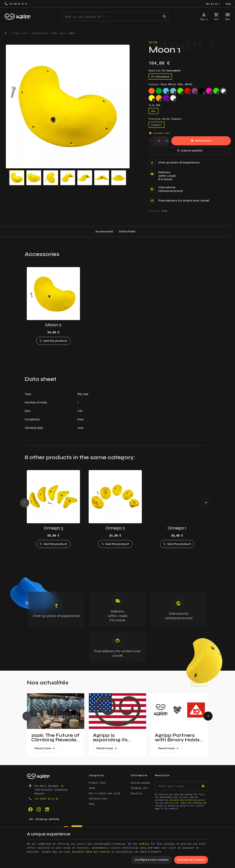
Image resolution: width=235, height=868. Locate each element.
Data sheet (127, 231)
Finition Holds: (165, 119)
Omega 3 (53, 528)
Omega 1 (177, 528)
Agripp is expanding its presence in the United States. (113, 738)
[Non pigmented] (173, 98)
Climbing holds (40, 33)
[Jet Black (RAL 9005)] (202, 91)
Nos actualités (48, 683)
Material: (164, 70)
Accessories (104, 231)
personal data (82, 852)
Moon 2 (53, 325)
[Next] (206, 503)
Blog (91, 804)
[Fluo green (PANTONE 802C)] (216, 91)
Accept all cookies (191, 860)
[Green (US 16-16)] (159, 91)
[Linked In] (47, 809)
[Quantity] (159, 141)
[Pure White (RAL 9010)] (223, 91)
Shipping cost (139, 788)
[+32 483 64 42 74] (16, 4)
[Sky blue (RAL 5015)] (166, 91)
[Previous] (25, 503)
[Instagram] (39, 809)
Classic (157, 125)
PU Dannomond (160, 77)
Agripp (153, 42)
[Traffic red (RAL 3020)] (187, 91)
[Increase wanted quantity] (167, 141)
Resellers (137, 793)
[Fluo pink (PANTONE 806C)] (209, 91)
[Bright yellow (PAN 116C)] (152, 98)
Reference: (154, 211)
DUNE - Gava (58, 33)
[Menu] (228, 17)
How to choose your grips (105, 793)
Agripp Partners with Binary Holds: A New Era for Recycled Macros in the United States (178, 738)
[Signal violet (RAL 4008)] (195, 91)
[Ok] (204, 786)
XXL (154, 111)
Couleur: (170, 84)
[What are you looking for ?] (115, 17)
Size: (155, 105)
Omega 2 (115, 528)
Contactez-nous (98, 799)
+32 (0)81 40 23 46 (46, 799)
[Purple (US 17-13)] (166, 98)
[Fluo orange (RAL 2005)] (152, 91)
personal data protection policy (187, 800)
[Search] (164, 17)
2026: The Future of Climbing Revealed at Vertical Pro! (55, 738)
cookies (144, 844)
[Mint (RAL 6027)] (173, 91)
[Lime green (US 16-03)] (180, 91)
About (92, 788)
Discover (197, 683)
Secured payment (141, 783)
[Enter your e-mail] (182, 786)
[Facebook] (30, 809)
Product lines (20, 33)
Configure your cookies (152, 860)
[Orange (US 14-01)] (159, 98)
